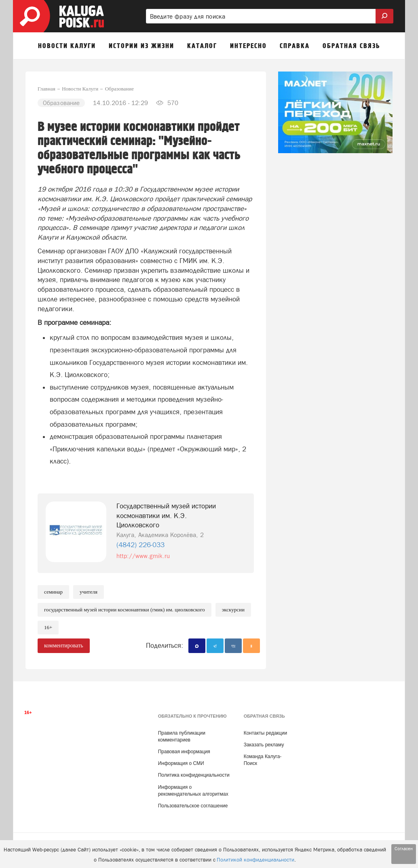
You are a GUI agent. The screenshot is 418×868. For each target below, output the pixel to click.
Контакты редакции (265, 733)
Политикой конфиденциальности (255, 860)
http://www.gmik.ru (143, 556)
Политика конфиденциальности (194, 775)
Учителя (89, 592)
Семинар (53, 592)
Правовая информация (184, 752)
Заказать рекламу (264, 745)
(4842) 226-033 (140, 545)
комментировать (64, 646)
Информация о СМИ (181, 763)
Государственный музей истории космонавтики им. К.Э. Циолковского (166, 516)
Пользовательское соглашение (193, 806)
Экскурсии (233, 610)
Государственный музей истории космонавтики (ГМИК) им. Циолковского (125, 610)
